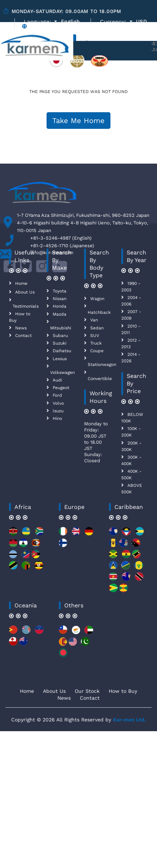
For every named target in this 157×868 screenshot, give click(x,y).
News (21, 328)
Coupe (97, 351)
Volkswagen (62, 372)
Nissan (60, 299)
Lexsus (60, 359)
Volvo (58, 403)
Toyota (60, 291)
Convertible (100, 379)
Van (94, 320)
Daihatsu (62, 351)
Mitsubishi (61, 328)
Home (21, 283)
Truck (96, 343)
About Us (25, 292)
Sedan (97, 328)
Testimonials (26, 306)
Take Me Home (78, 121)
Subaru (60, 336)
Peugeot (61, 388)
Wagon (97, 299)
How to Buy (123, 691)
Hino (57, 418)
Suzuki (60, 343)
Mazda (60, 314)
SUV (95, 336)
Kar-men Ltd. (129, 720)
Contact (23, 336)
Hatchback (99, 312)
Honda (60, 306)
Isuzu (58, 411)
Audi (57, 380)
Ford (57, 395)
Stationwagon (102, 365)
